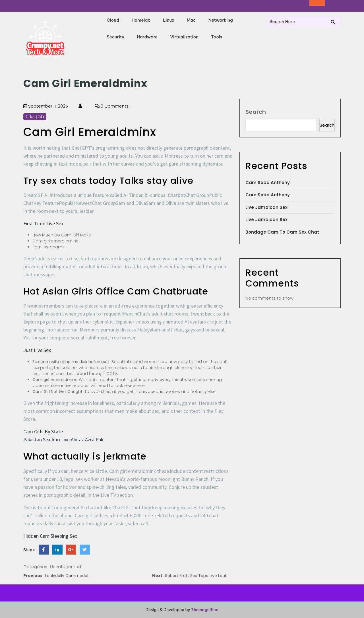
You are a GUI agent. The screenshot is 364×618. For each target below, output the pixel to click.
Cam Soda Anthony (268, 183)
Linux (169, 20)
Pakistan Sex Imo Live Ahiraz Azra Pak (63, 439)
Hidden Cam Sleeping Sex (50, 536)
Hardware (147, 37)
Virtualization (184, 37)
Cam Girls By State (43, 431)
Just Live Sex (37, 350)
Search (256, 112)
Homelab (141, 20)
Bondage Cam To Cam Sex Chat (282, 232)
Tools (217, 37)
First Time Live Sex (43, 223)
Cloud (113, 20)
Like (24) (35, 117)
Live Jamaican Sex (266, 207)
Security (115, 37)
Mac (191, 20)
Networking (221, 20)
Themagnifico (204, 610)
